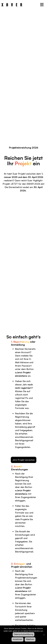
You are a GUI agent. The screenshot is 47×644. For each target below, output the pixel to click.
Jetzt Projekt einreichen (24, 460)
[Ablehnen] (44, 635)
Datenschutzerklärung (24, 634)
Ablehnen (30, 639)
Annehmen (17, 639)
